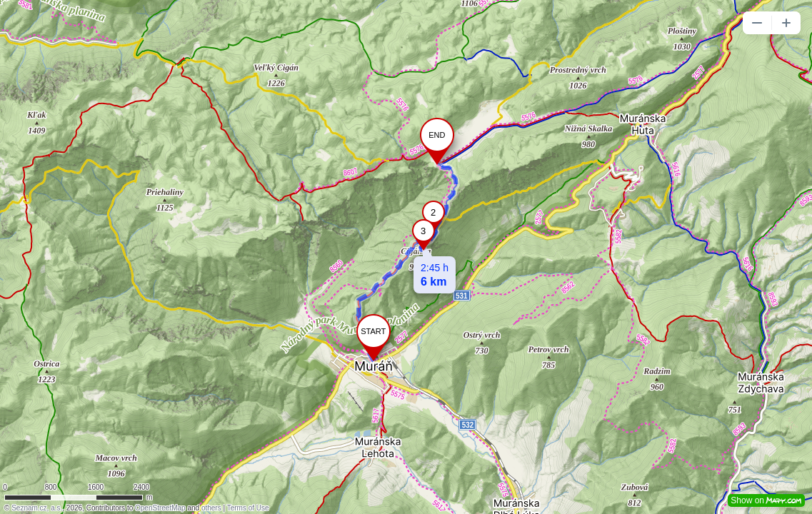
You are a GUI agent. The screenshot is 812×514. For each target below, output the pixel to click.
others (211, 508)
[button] (757, 23)
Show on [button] (766, 500)
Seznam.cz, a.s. (37, 508)
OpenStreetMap (160, 508)
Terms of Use (248, 508)
